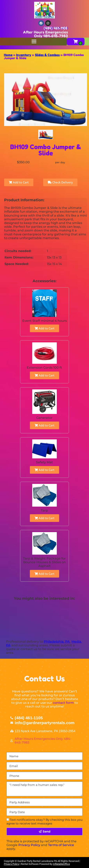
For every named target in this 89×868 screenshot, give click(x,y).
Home (8, 55)
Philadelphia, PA (57, 642)
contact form (63, 703)
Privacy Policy (29, 845)
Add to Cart (19, 182)
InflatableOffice (61, 864)
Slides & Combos (47, 55)
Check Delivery (60, 182)
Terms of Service (61, 845)
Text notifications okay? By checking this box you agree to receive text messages (44, 822)
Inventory (24, 55)
